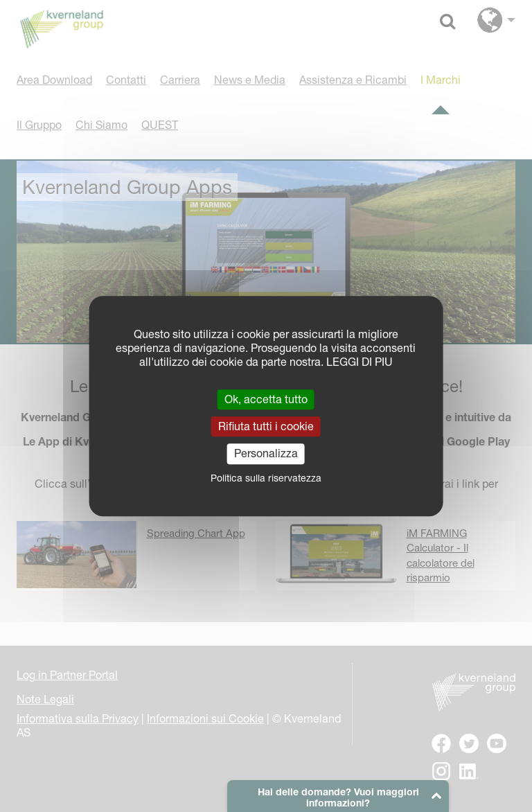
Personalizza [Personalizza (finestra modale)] (266, 454)
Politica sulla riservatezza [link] (266, 478)
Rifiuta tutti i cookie (266, 426)
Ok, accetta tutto (266, 399)
